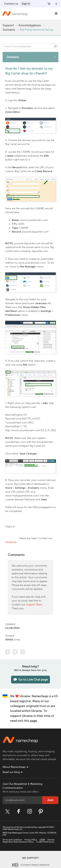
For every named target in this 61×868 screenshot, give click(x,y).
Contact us (11, 4)
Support (8, 25)
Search (55, 46)
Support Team (34, 605)
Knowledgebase (30, 25)
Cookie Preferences (45, 842)
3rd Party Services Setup (36, 30)
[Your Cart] (49, 4)
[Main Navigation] (56, 14)
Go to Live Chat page (30, 680)
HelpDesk (11, 542)
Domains (9, 30)
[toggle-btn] (55, 57)
